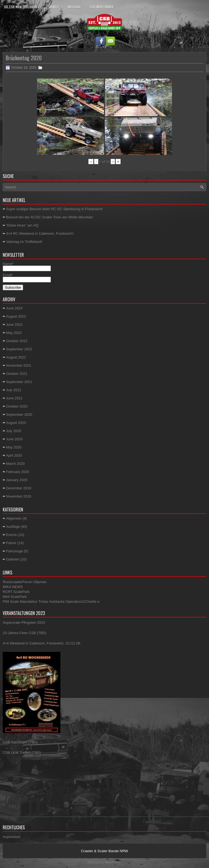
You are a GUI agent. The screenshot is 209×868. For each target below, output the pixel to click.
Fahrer (11, 543)
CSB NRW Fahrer (102, 7)
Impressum (11, 837)
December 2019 (19, 488)
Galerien (13, 559)
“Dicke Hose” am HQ (22, 225)
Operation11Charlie (81, 602)
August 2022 (16, 357)
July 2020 (14, 431)
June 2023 (14, 325)
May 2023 (14, 333)
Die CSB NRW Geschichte (22, 7)
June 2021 (14, 398)
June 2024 (14, 308)
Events (53, 7)
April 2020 (14, 455)
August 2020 (16, 423)
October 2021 (17, 374)
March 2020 (15, 464)
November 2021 (19, 365)
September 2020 (19, 415)
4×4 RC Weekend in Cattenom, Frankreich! (40, 233)
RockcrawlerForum (18, 582)
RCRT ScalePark (16, 592)
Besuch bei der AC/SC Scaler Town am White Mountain (49, 217)
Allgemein (14, 518)
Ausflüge (74, 7)
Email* (27, 277)
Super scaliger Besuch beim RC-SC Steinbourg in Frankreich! (54, 209)
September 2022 (19, 349)
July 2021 (14, 390)
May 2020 (14, 447)
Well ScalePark (15, 597)
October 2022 (17, 341)
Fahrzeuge (14, 551)
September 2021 (19, 382)
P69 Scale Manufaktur (20, 602)
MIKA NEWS (13, 587)
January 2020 (17, 480)
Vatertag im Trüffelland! (24, 242)
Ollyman (40, 582)
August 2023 (16, 316)
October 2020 (17, 406)
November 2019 (19, 496)
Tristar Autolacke (51, 602)
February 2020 (18, 472)
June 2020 (14, 439)
